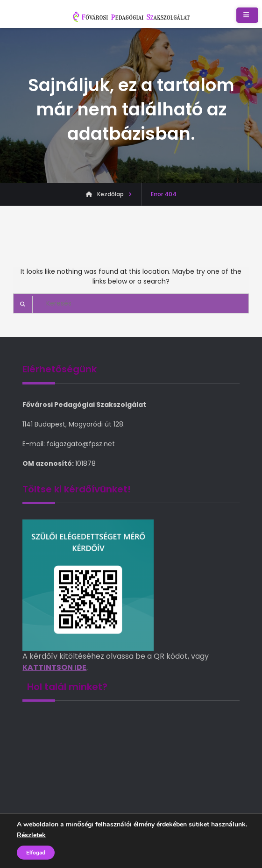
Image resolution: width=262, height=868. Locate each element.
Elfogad (36, 853)
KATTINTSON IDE (54, 667)
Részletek (31, 835)
